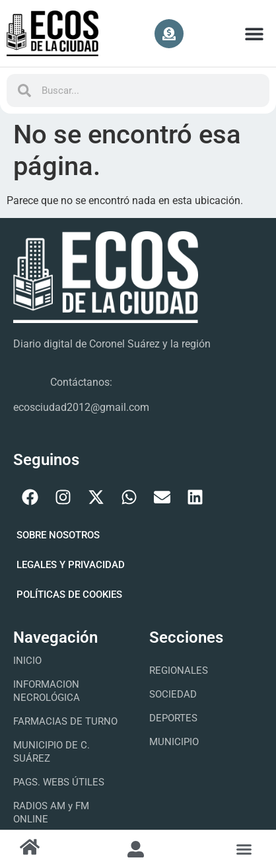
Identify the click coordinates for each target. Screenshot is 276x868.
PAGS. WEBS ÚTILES (59, 782)
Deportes (173, 718)
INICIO (27, 661)
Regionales (179, 670)
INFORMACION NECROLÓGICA (47, 691)
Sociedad (173, 694)
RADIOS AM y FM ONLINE (51, 813)
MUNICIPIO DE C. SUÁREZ (52, 752)
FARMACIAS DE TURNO (65, 721)
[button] (255, 33)
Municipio (174, 742)
